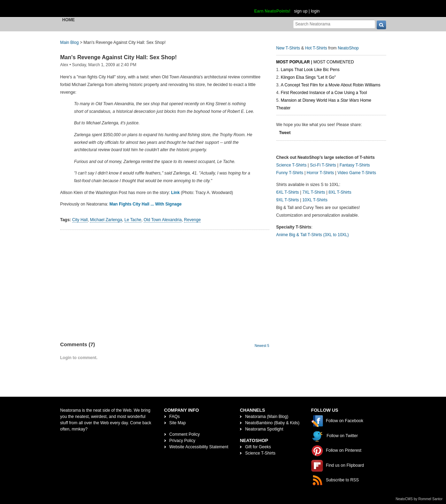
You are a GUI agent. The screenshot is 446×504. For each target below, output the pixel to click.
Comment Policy (184, 434)
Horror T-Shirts (320, 173)
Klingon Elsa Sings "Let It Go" (308, 77)
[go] (381, 25)
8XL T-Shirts (340, 192)
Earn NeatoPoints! (272, 11)
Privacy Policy (182, 441)
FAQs (175, 417)
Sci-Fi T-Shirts (323, 165)
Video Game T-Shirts (357, 173)
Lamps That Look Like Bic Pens (310, 70)
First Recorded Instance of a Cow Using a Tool (324, 93)
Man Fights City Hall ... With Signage (145, 204)
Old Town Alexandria (163, 220)
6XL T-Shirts (288, 192)
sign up (301, 11)
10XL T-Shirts (315, 200)
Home (69, 20)
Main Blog (70, 42)
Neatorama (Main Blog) (267, 417)
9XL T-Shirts (288, 200)
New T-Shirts (288, 48)
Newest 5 (262, 346)
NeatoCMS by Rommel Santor (419, 499)
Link (175, 193)
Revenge (192, 220)
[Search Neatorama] (334, 24)
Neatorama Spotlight (264, 429)
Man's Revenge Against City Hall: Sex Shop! (119, 57)
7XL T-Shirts (314, 192)
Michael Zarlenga (106, 220)
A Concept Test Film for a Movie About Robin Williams (331, 85)
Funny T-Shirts (290, 173)
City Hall (80, 220)
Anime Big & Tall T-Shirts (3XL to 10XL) (313, 235)
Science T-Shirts (291, 165)
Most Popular (293, 62)
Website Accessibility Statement (199, 447)
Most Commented (333, 62)
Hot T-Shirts (316, 48)
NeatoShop (348, 48)
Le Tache (133, 220)
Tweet (285, 133)
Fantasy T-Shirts (355, 165)
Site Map (178, 423)
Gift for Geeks (258, 447)
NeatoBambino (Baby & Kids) (272, 423)
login (315, 11)
